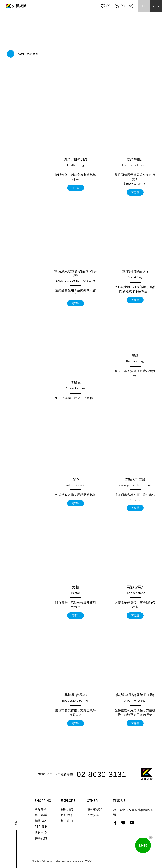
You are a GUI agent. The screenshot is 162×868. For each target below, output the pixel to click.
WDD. (88, 861)
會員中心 (41, 832)
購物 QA (40, 821)
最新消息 (67, 815)
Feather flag (76, 165)
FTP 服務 (41, 827)
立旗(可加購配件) (135, 272)
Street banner (75, 388)
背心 (76, 479)
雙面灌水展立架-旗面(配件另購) (76, 273)
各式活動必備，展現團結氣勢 (75, 495)
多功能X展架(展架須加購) (135, 695)
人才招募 (93, 815)
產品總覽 (28, 54)
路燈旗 (76, 383)
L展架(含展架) (135, 587)
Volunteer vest (76, 485)
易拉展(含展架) (76, 695)
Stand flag (135, 277)
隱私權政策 (95, 809)
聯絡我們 (41, 838)
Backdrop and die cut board (135, 485)
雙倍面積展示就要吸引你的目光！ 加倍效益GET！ (135, 179)
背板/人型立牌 (135, 479)
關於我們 (67, 809)
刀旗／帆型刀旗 (76, 159)
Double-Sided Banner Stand (76, 281)
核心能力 (67, 821)
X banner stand (135, 701)
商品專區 (41, 809)
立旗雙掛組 (135, 159)
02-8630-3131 (101, 774)
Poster (76, 593)
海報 (76, 587)
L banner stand (135, 593)
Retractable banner (76, 701)
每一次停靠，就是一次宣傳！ (75, 398)
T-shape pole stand (135, 165)
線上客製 (41, 815)
